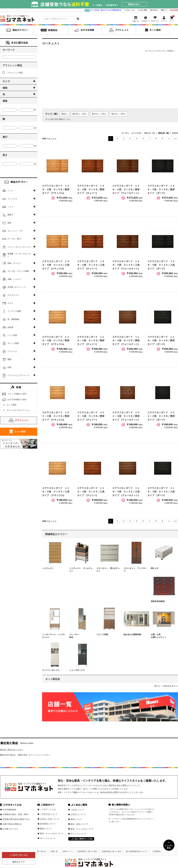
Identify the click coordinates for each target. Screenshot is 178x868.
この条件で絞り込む (19, 855)
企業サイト (164, 10)
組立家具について (48, 824)
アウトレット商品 (13, 73)
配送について (46, 829)
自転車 (10, 327)
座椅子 (10, 215)
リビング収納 (102, 634)
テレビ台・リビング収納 (18, 271)
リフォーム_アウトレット (19, 375)
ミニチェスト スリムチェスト (81, 570)
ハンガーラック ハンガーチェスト (54, 636)
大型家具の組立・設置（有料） (16, 814)
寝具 (9, 223)
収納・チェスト (14, 263)
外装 (9, 367)
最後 (175, 139)
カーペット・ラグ (15, 231)
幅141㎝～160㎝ (119, 114)
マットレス (12, 199)
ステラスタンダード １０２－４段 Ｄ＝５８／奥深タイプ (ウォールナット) (126, 416)
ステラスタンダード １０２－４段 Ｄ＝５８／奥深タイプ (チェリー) (91, 416)
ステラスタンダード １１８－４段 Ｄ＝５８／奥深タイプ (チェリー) (91, 340)
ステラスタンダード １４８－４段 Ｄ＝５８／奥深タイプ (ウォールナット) (126, 189)
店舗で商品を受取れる (12, 824)
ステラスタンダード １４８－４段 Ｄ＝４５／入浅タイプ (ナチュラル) (56, 265)
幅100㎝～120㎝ (80, 114)
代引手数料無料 (9, 810)
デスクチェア (13, 295)
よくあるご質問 (142, 10)
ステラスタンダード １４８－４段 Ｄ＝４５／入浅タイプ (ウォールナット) (126, 265)
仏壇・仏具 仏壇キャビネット (162, 636)
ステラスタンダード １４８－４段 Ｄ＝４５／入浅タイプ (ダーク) (161, 265)
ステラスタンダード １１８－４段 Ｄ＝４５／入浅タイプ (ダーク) (161, 492)
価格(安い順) (150, 133)
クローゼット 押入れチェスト (108, 570)
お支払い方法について (50, 819)
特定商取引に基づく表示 (87, 851)
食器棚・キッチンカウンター (19, 255)
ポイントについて (48, 838)
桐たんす (155, 568)
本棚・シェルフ (14, 279)
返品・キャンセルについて (52, 833)
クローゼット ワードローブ (135, 570)
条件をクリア (19, 862)
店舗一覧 (54, 851)
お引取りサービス (10, 829)
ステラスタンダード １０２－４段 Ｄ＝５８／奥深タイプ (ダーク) (161, 416)
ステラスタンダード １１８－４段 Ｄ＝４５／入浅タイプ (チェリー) (91, 492)
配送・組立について (79, 824)
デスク (10, 303)
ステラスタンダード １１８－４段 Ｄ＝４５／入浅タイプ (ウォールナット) (126, 492)
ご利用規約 (156, 851)
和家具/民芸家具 (158, 601)
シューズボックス (77, 670)
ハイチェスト (48, 568)
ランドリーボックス (51, 670)
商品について (76, 819)
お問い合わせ (154, 10)
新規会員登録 (174, 10)
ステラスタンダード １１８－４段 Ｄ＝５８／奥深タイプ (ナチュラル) (56, 340)
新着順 (175, 133)
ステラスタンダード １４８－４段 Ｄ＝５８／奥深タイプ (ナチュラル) (56, 189)
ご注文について (77, 810)
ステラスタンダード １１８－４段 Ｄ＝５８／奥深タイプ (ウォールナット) (126, 340)
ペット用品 (12, 335)
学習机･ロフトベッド (17, 287)
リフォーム (12, 351)
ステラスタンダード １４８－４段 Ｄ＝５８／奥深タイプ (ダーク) (161, 189)
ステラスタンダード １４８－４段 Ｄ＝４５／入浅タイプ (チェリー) (91, 265)
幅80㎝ (64, 114)
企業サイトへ (68, 851)
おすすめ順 (136, 133)
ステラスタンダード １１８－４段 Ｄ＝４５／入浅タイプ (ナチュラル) (56, 492)
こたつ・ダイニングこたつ (19, 247)
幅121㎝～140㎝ (99, 114)
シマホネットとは (129, 10)
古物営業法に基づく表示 (112, 851)
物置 (9, 359)
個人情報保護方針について (137, 851)
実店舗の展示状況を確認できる (16, 819)
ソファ (10, 207)
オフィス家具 (13, 343)
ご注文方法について (49, 814)
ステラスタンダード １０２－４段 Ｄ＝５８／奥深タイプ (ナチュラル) (56, 416)
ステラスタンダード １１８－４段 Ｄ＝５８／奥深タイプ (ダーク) (161, 340)
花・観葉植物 (13, 319)
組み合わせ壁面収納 (132, 634)
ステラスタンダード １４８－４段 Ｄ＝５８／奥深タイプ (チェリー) (91, 189)
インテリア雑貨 (14, 311)
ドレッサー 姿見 (81, 636)
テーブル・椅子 (14, 239)
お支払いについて (78, 814)
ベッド (10, 191)
